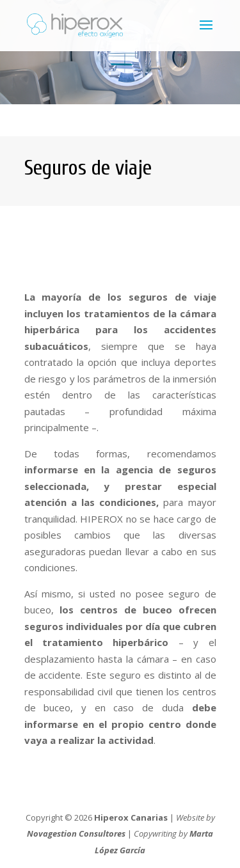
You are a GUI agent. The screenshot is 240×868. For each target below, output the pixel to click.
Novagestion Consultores (76, 833)
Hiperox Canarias (131, 817)
